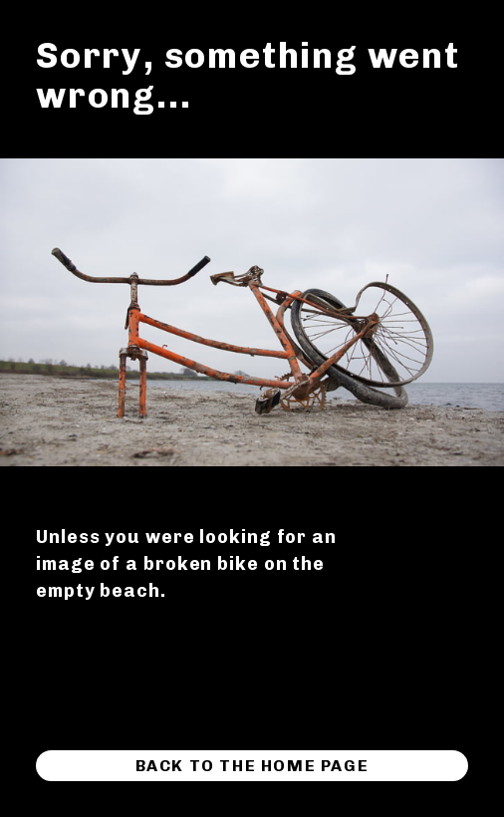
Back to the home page (252, 766)
